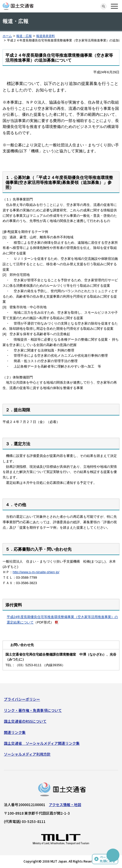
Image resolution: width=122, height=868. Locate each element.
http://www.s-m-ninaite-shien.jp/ (36, 572)
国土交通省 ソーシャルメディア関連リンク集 (42, 743)
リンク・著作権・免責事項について (33, 710)
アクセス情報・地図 (65, 805)
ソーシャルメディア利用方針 (27, 754)
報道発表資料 (45, 36)
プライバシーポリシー (22, 699)
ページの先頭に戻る (108, 859)
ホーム (7, 36)
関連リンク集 (15, 732)
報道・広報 (24, 36)
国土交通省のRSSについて (25, 721)
